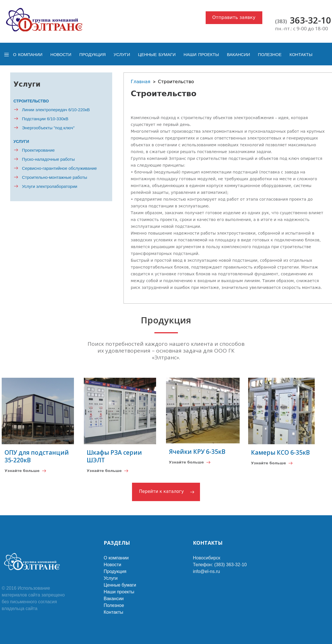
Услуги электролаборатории (50, 186)
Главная (141, 82)
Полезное (270, 54)
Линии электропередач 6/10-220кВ (56, 110)
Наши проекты (201, 54)
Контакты (301, 54)
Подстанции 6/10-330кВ (45, 119)
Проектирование (39, 150)
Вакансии (238, 54)
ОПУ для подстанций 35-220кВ (37, 456)
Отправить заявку (234, 17)
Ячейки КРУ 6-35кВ (197, 452)
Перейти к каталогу (161, 491)
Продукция (92, 54)
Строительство (31, 101)
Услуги (122, 54)
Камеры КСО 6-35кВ (280, 452)
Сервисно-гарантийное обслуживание (59, 168)
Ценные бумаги (157, 54)
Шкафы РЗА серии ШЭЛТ (114, 456)
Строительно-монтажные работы (55, 177)
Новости (61, 54)
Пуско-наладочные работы (49, 159)
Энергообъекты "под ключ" (48, 128)
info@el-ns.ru (206, 571)
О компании (28, 54)
